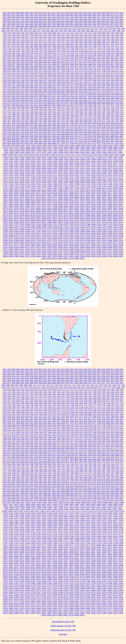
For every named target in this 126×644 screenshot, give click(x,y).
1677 (9, 47)
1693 (72, 47)
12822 (110, 179)
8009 (95, 123)
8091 (59, 125)
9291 (18, 141)
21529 (82, 227)
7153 (9, 110)
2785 (27, 58)
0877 (9, 26)
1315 (18, 35)
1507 (5, 40)
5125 (49, 71)
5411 (59, 87)
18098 (60, 191)
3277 (81, 60)
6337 (85, 96)
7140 (103, 107)
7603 (41, 119)
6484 (104, 98)
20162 (55, 213)
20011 (16, 211)
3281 (99, 60)
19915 (82, 209)
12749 (38, 177)
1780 (108, 49)
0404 (9, 17)
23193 (60, 249)
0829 (14, 24)
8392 (32, 134)
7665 (45, 121)
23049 (82, 247)
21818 (99, 229)
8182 (108, 128)
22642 (115, 240)
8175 (86, 128)
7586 (108, 116)
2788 (41, 58)
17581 (110, 186)
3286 (121, 60)
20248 (115, 213)
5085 (9, 69)
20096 (88, 211)
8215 (108, 130)
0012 (49, 13)
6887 (99, 103)
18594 (60, 195)
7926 (54, 123)
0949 (59, 26)
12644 (16, 173)
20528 (16, 218)
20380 (88, 216)
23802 (5, 256)
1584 (95, 42)
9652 (23, 143)
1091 (17, 28)
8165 (54, 128)
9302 (45, 141)
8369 (95, 132)
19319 (44, 204)
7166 (59, 110)
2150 (90, 51)
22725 (60, 243)
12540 (77, 166)
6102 (81, 92)
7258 (77, 112)
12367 (44, 157)
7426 (77, 114)
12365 (33, 157)
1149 (3, 31)
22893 (93, 245)
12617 (110, 168)
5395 (9, 87)
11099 (4, 155)
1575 (54, 42)
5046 (90, 65)
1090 (12, 28)
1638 (81, 44)
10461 (111, 146)
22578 (82, 240)
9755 (94, 143)
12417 (16, 161)
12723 (66, 175)
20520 (121, 216)
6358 (14, 98)
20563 (55, 218)
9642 (5, 143)
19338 (55, 204)
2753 (122, 56)
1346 (5, 37)
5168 (86, 74)
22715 (38, 243)
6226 (41, 94)
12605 (44, 168)
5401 (36, 87)
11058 (6, 152)
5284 (113, 80)
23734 (93, 254)
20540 (33, 218)
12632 (71, 170)
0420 (41, 17)
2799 (86, 58)
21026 (66, 222)
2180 (95, 53)
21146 (109, 222)
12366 (38, 157)
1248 (49, 33)
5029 (23, 65)
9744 (72, 143)
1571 (36, 42)
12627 (44, 170)
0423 (54, 17)
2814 (104, 58)
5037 (59, 65)
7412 (59, 114)
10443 (72, 146)
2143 (59, 51)
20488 (104, 216)
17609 (121, 186)
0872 (108, 24)
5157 (36, 74)
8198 (36, 130)
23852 (33, 256)
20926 (17, 222)
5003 (32, 62)
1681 (23, 47)
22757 (115, 243)
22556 (71, 240)
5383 (90, 85)
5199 (99, 76)
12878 (33, 182)
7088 (36, 107)
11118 (84, 155)
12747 (27, 177)
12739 (121, 175)
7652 (23, 121)
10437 (56, 146)
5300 (23, 83)
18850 (115, 197)
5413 (67, 87)
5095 (54, 69)
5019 (103, 62)
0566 (40, 19)
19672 (104, 207)
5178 (9, 76)
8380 (117, 132)
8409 (68, 134)
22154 (33, 236)
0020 (81, 13)
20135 (16, 213)
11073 (33, 152)
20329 (38, 216)
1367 (54, 37)
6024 (14, 92)
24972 (82, 258)
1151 (12, 31)
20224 (93, 213)
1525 (81, 40)
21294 (38, 225)
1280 (103, 33)
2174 (72, 53)
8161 (36, 128)
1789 (27, 51)
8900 (14, 139)
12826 (11, 182)
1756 (18, 49)
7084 (23, 107)
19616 (82, 207)
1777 (95, 49)
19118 (55, 202)
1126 (92, 28)
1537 (108, 40)
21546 (93, 227)
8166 (59, 128)
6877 (68, 103)
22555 (66, 240)
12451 (11, 164)
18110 (71, 191)
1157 (39, 31)
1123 (78, 28)
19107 (44, 202)
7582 (99, 116)
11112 (68, 155)
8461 (108, 134)
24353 (44, 258)
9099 (72, 139)
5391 (122, 85)
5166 (77, 74)
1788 (23, 51)
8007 (90, 123)
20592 (88, 218)
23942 (82, 256)
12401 (66, 159)
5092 (41, 69)
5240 (14, 80)
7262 (90, 112)
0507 (122, 17)
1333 (72, 35)
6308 (41, 96)
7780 (108, 121)
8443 (81, 134)
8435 (77, 134)
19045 (93, 200)
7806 (122, 121)
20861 (110, 220)
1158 (43, 31)
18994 (60, 200)
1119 (61, 28)
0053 (36, 15)
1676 (5, 47)
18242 (115, 191)
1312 (5, 35)
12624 (27, 170)
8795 (94, 137)
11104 (31, 155)
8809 (99, 137)
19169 (88, 202)
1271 (63, 33)
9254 (90, 139)
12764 (82, 177)
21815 (93, 229)
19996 (121, 209)
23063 (104, 247)
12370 (60, 157)
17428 (27, 186)
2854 (23, 60)
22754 (104, 243)
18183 (99, 191)
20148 (44, 213)
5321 (108, 83)
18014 (110, 188)
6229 (54, 94)
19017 (77, 200)
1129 (105, 28)
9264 (108, 139)
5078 (99, 67)
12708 (22, 175)
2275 (50, 56)
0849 (68, 24)
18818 (82, 197)
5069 (63, 67)
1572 (41, 42)
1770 (81, 49)
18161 (88, 191)
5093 (45, 69)
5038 (63, 65)
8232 (14, 132)
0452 (63, 17)
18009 (99, 188)
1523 (72, 40)
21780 (60, 229)
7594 (5, 119)
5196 (86, 76)
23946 (93, 256)
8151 (27, 128)
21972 (38, 234)
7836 (14, 123)
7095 (54, 107)
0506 (117, 17)
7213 (9, 112)
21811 (88, 229)
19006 (66, 200)
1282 (112, 33)
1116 (48, 28)
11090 (82, 152)
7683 (77, 121)
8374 (104, 132)
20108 (99, 211)
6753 (9, 103)
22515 (33, 240)
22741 (82, 243)
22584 (88, 240)
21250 (5, 225)
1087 (122, 26)
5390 (117, 85)
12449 (121, 161)
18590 (55, 195)
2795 (68, 58)
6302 (14, 96)
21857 (33, 231)
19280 (16, 204)
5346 (63, 85)
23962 (104, 256)
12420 (33, 161)
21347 (66, 225)
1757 (23, 49)
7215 (18, 112)
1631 (54, 44)
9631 (108, 141)
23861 (44, 256)
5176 (122, 74)
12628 (49, 170)
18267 (121, 191)
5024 (121, 62)
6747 (103, 101)
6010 (95, 89)
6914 (117, 103)
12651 (55, 173)
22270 (22, 238)
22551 (55, 240)
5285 (117, 80)
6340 (99, 96)
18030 (121, 188)
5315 (81, 83)
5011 (67, 62)
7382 (18, 114)
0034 (5, 15)
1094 (30, 28)
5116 (14, 71)
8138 (112, 125)
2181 (99, 53)
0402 (5, 17)
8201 (50, 130)
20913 (6, 222)
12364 (27, 157)
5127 (58, 71)
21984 (55, 234)
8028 (113, 123)
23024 (60, 247)
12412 (115, 159)
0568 (49, 19)
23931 (71, 256)
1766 (63, 49)
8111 (67, 125)
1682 (27, 47)
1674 (122, 44)
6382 (45, 98)
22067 (104, 234)
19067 (5, 202)
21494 (49, 227)
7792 (117, 121)
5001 (23, 62)
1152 (17, 31)
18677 (110, 195)
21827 (110, 229)
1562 (117, 40)
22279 (38, 238)
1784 (5, 51)
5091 (36, 69)
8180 (104, 128)
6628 (18, 101)
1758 (27, 49)
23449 (38, 252)
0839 (54, 24)
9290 (14, 141)
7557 (45, 116)
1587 (108, 42)
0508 (5, 19)
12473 (99, 164)
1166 (78, 31)
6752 (5, 103)
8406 (59, 134)
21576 (104, 227)
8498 (63, 137)
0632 (112, 19)
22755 (110, 243)
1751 (117, 47)
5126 (54, 71)
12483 (27, 166)
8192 (14, 130)
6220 (18, 94)
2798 (81, 58)
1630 (50, 44)
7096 (59, 107)
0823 (117, 22)
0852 (77, 24)
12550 (110, 166)
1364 (41, 37)
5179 (14, 76)
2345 (104, 56)
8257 (50, 132)
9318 (85, 141)
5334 (45, 85)
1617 (9, 44)
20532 (22, 218)
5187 (45, 76)
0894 (54, 26)
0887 (36, 26)
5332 (36, 85)
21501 (60, 227)
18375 (82, 193)
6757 (27, 103)
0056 (50, 15)
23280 (71, 249)
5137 (99, 71)
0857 (99, 24)
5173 (108, 74)
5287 (122, 80)
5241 (18, 80)
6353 (112, 96)
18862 (11, 200)
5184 (36, 76)
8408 (63, 134)
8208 (77, 130)
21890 (88, 231)
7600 (32, 119)
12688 (104, 173)
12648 (38, 173)
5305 (45, 83)
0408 (27, 17)
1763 (50, 49)
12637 (99, 170)
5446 (36, 89)
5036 (54, 65)
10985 (93, 148)
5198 (95, 76)
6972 (68, 105)
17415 (16, 186)
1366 (50, 37)
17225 (44, 184)
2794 (63, 58)
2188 (117, 53)
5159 (45, 74)
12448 (115, 161)
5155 (27, 74)
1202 (22, 33)
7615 (90, 119)
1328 (68, 35)
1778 (99, 49)
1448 (68, 37)
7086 (32, 107)
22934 (115, 245)
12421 (38, 161)
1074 (90, 26)
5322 (112, 83)
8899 (9, 139)
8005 (86, 123)
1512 (22, 40)
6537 (5, 101)
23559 (16, 254)
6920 (23, 105)
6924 (41, 105)
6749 (112, 101)
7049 (81, 105)
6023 (9, 92)
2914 (45, 60)
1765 (59, 49)
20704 (71, 220)
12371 (66, 157)
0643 (14, 22)
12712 (38, 175)
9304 (54, 141)
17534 (88, 186)
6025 (18, 92)
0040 (18, 15)
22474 (115, 238)
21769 (55, 229)
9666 (50, 143)
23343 (99, 249)
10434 (39, 146)
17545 (93, 186)
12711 (33, 175)
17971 (88, 188)
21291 (33, 225)
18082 (44, 191)
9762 (117, 143)
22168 (44, 236)
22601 (93, 240)
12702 (11, 175)
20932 (22, 222)
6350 (103, 96)
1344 (117, 35)
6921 (27, 105)
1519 (54, 40)
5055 (5, 67)
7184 (86, 110)
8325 (81, 132)
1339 (99, 35)
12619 (121, 168)
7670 (59, 121)
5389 (113, 85)
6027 (27, 92)
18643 (88, 195)
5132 (76, 71)
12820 (99, 179)
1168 (87, 31)
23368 (115, 249)
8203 (54, 130)
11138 (105, 155)
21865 (44, 231)
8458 (104, 134)
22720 (44, 243)
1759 (32, 49)
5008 (54, 62)
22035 (77, 234)
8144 (9, 128)
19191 (104, 202)
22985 (49, 247)
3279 (90, 60)
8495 (54, 137)
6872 (54, 103)
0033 (121, 13)
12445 (99, 161)
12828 (22, 182)
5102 (77, 69)
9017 (27, 139)
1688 (54, 47)
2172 (63, 53)
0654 (54, 22)
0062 (77, 15)
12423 (44, 161)
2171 (59, 53)
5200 (104, 76)
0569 (54, 19)
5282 (104, 80)
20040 (27, 211)
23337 (93, 249)
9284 (9, 141)
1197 (123, 31)
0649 (36, 22)
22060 (93, 234)
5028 (18, 65)
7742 (104, 121)
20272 (11, 216)
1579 (72, 42)
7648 (14, 121)
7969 (72, 123)
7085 (27, 107)
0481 (113, 17)
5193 (72, 76)
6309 (45, 96)
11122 (95, 155)
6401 (86, 98)
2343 (95, 56)
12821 (104, 179)
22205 (71, 236)
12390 (33, 159)
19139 (71, 202)
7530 (122, 114)
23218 (66, 249)
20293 (27, 216)
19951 (88, 209)
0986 (81, 26)
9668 (54, 143)
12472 (93, 164)
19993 (115, 209)
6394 (68, 98)
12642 (5, 173)
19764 (33, 209)
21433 (110, 225)
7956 (63, 123)
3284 (112, 60)
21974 (44, 234)
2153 (104, 51)
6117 (99, 92)
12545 (99, 166)
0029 (103, 13)
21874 (55, 231)
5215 (27, 78)
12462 (71, 164)
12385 (16, 159)
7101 (63, 107)
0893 (50, 26)
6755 (18, 103)
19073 (16, 202)
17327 (88, 184)
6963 (50, 105)
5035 (50, 65)
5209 (122, 76)
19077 (22, 202)
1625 (41, 44)
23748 (99, 254)
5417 (85, 87)
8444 (86, 134)
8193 (18, 130)
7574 (86, 116)
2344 (99, 56)
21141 (99, 222)
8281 (63, 132)
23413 (16, 252)
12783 (38, 179)
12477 (115, 164)
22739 (77, 243)
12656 (82, 173)
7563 (59, 116)
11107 (47, 155)
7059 (90, 105)
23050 (88, 247)
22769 (5, 245)
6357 (9, 98)
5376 (68, 85)
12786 (55, 179)
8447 (90, 134)
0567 (45, 19)
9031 (41, 139)
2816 (113, 58)
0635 (117, 19)
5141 (117, 71)
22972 (33, 247)
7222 (41, 112)
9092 (54, 139)
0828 (9, 24)
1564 (5, 42)
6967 (54, 105)
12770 (104, 177)
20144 (38, 213)
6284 (108, 94)
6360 (23, 98)
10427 (23, 146)
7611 (72, 119)
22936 (121, 245)
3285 (117, 60)
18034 (5, 191)
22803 (33, 245)
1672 (113, 44)
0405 (14, 17)
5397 (18, 87)
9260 (104, 139)
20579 (71, 218)
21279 (16, 225)
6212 (5, 94)
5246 (41, 80)
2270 (27, 56)
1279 (99, 33)
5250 (59, 80)
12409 (99, 159)
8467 (117, 134)
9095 (63, 139)
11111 (63, 155)
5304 (41, 83)
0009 (36, 13)
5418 (90, 87)
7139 (99, 107)
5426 (5, 89)
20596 (93, 218)
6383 (50, 98)
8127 (94, 125)
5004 (36, 62)
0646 (27, 22)
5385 (99, 85)
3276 (76, 60)
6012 (103, 89)
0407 (23, 17)
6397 (77, 98)
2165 (32, 53)
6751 (121, 101)
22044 (82, 234)
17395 (11, 186)
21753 (49, 229)
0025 (90, 13)
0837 (50, 24)
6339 (94, 96)
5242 (23, 80)
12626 (38, 170)
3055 (72, 60)
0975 (72, 26)
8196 (27, 130)
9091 (50, 139)
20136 (22, 213)
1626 (45, 44)
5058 (18, 67)
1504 (122, 37)
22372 (66, 238)
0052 (32, 15)
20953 (28, 222)
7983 (77, 123)
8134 (108, 125)
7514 (113, 114)
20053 (44, 211)
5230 (90, 78)
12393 (38, 159)
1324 (54, 35)
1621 (23, 44)
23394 (5, 252)
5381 (86, 85)
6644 (86, 101)
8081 (36, 125)
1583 (90, 42)
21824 (104, 229)
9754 (90, 143)
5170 (95, 74)
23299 (77, 249)
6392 (59, 98)
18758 (38, 197)
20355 (66, 216)
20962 (33, 222)
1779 (104, 49)
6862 (50, 103)
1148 (123, 28)
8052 (9, 125)
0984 (77, 26)
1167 (83, 31)
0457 (86, 17)
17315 (82, 184)
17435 (38, 186)
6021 (121, 89)
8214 (103, 130)
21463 (11, 227)
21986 (60, 234)
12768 (93, 177)
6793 (36, 103)
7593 (122, 116)
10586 (66, 148)
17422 (22, 186)
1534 (94, 40)
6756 (23, 103)
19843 (49, 209)
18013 (104, 188)
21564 (99, 227)
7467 (99, 114)
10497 (49, 148)
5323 (117, 83)
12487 (44, 166)
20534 (27, 218)
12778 (11, 179)
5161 (54, 74)
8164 (50, 128)
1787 (18, 51)
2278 (63, 56)
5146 (18, 74)
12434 (88, 161)
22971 (27, 247)
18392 (99, 193)
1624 (36, 44)
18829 (110, 197)
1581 (81, 42)
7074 (108, 105)
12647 (33, 173)
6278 (81, 94)
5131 (72, 71)
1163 (65, 31)
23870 (55, 256)
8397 (50, 134)
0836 (45, 24)
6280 (90, 94)
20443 (93, 216)
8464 (113, 134)
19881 (77, 209)
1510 (14, 40)
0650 (41, 22)
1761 (41, 49)
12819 (93, 179)
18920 (38, 200)
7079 (122, 105)
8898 (5, 139)
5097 (59, 69)
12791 (77, 179)
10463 (116, 146)
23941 (77, 256)
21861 (38, 231)
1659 (86, 44)
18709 (5, 197)
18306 (22, 193)
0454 (72, 17)
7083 (18, 107)
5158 (41, 74)
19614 (77, 207)
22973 (38, 247)
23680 (71, 254)
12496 (60, 166)
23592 (27, 254)
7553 (36, 116)
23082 (11, 249)
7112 (81, 107)
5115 (9, 71)
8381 (122, 132)
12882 (55, 182)
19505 (27, 207)
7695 (81, 121)
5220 (45, 78)
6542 (9, 101)
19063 (110, 200)
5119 (22, 71)
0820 (104, 22)
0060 (68, 15)
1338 (95, 35)
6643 (81, 101)
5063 (36, 67)
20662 (49, 220)
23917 (66, 256)
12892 (93, 182)
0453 (68, 17)
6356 (5, 98)
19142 (77, 202)
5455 (72, 89)
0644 (18, 22)
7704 (99, 121)
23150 (44, 249)
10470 (5, 148)
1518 (49, 40)
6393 (63, 98)
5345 (59, 85)
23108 (27, 249)
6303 (18, 96)
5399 (27, 87)
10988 (110, 148)
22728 (66, 243)
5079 (104, 67)
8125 (85, 125)
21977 (49, 234)
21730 (38, 229)
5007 (50, 62)
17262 (49, 184)
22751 (99, 243)
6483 (99, 98)
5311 (72, 83)
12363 (22, 157)
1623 (32, 44)
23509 (99, 252)
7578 (95, 116)
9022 (36, 139)
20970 (39, 222)
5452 (63, 89)
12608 (60, 168)
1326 (59, 35)
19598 (60, 207)
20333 (44, 216)
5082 (117, 67)
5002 (27, 62)
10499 (55, 148)
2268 (18, 56)
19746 (22, 209)
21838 (5, 231)
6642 (77, 101)
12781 (27, 179)
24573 (55, 258)
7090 (45, 107)
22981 (44, 247)
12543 (93, 166)
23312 (82, 249)
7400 (41, 114)
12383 (5, 159)
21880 (71, 231)
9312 (72, 141)
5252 (68, 80)
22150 (27, 236)
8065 (18, 125)
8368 (90, 132)
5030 (27, 65)
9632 (112, 141)
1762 (45, 49)
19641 (93, 207)
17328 (93, 184)
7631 (112, 119)
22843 (66, 245)
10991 (6, 150)
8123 (81, 125)
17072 (110, 182)
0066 (95, 15)
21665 (121, 227)
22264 (16, 238)
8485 (41, 137)
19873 (60, 209)
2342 (90, 56)
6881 (77, 103)
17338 (99, 184)
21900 (99, 231)
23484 (77, 252)
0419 (36, 17)
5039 (68, 65)
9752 (85, 143)
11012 (66, 150)
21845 (22, 231)
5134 (85, 71)
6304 (23, 96)
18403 (104, 193)
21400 (93, 225)
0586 (81, 19)
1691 (63, 47)
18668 (104, 195)
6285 (113, 94)
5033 (41, 65)
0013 (54, 13)
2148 (81, 51)
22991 (55, 247)
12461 (66, 164)
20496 (115, 216)
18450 (121, 193)
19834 (44, 209)
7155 (18, 110)
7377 (5, 114)
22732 (71, 243)
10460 (105, 146)
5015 (85, 62)
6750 (117, 101)
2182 (104, 53)
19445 (16, 207)
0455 (77, 17)
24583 (60, 258)
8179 (99, 128)
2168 (45, 53)
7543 (9, 116)
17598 (115, 186)
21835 (121, 229)
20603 (104, 218)
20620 (5, 220)
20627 (16, 220)
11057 (120, 150)
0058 (59, 15)
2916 (54, 60)
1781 (113, 49)
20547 (38, 218)
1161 (56, 31)
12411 (110, 159)
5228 (81, 78)
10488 (27, 148)
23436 (33, 252)
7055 (86, 105)
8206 (68, 130)
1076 (99, 26)
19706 (115, 207)
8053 (14, 125)
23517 (110, 252)
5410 (54, 87)
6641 (72, 101)
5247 (45, 80)
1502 (113, 37)
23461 (55, 252)
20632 (27, 220)
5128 (63, 71)
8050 (5, 125)
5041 (77, 65)
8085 (45, 125)
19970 (99, 209)
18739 (27, 197)
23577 (22, 254)
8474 (9, 137)
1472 (99, 37)
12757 (71, 177)
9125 (81, 139)
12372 (71, 157)
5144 (9, 74)
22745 (93, 243)
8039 (117, 123)
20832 (93, 220)
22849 (71, 245)
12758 (77, 177)
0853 (81, 24)
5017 (94, 62)
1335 (81, 35)
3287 (5, 62)
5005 (41, 62)
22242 (110, 236)
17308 (77, 184)
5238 (5, 80)
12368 (49, 157)
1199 (9, 33)
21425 (104, 225)
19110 (49, 202)
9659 (36, 143)
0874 (117, 24)
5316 (85, 83)
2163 (23, 53)
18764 (49, 197)
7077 (113, 105)
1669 (99, 44)
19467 (22, 207)
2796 (72, 58)
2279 (68, 56)
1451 (81, 37)
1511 (18, 40)
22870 (82, 245)
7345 (108, 112)
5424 (117, 87)
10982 (77, 148)
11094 (104, 152)
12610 (71, 168)
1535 (99, 40)
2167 (41, 53)
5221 (49, 78)
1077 (104, 26)
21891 (93, 231)
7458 (95, 114)
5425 (121, 87)
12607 (55, 168)
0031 (112, 13)
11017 (77, 150)
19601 (66, 207)
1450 (77, 37)
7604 (45, 119)
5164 (68, 74)
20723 (77, 220)
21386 (88, 225)
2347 (113, 56)
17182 (33, 184)
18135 (82, 191)
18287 (5, 193)
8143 (5, 128)
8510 (77, 137)
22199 (66, 236)
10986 (99, 148)
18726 (16, 197)
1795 (45, 51)
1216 (45, 33)
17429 (33, 186)
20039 (22, 211)
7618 (94, 119)
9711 (59, 143)
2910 (27, 60)
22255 (5, 238)
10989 (115, 148)
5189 (54, 76)
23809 (16, 256)
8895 (117, 137)
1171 (101, 31)
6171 (112, 92)
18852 (121, 197)
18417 (110, 193)
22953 (5, 247)
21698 (27, 229)
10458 (100, 146)
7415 (63, 114)
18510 (27, 195)
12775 (121, 177)
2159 (9, 53)
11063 (17, 152)
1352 (32, 37)
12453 (22, 164)
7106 (72, 107)
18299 (16, 193)
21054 (72, 222)
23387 (121, 249)
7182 (77, 110)
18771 (55, 197)
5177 (5, 76)
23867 (49, 256)
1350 (23, 37)
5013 (76, 62)
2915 (49, 60)
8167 (63, 128)
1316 (23, 35)
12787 (60, 179)
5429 (9, 89)
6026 (23, 92)
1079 (113, 26)
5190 (59, 76)
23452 (44, 252)
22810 (44, 245)
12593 (33, 168)
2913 (40, 60)
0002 (9, 13)
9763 (121, 143)
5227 (76, 78)
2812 (95, 58)
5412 (63, 87)
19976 (104, 209)
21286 (27, 225)
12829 (27, 182)
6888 (104, 103)
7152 (5, 110)
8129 (99, 125)
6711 (90, 101)
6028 (32, 92)
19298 (27, 204)
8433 (72, 134)
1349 (18, 37)
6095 (54, 92)
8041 (122, 123)
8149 (23, 128)
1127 (96, 28)
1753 (5, 49)
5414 (72, 87)
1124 (83, 28)
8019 (104, 123)
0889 (45, 26)
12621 (11, 170)
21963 (33, 234)
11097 (114, 152)
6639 (63, 101)
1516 (40, 40)
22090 (121, 234)
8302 (77, 132)
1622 (27, 44)
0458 (90, 17)
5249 (54, 80)
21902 (104, 231)
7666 (50, 121)
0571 (63, 19)
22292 (49, 238)
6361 (27, 98)
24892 (77, 258)
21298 (44, 225)
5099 (63, 69)
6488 (117, 98)
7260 (81, 112)
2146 (72, 51)
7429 (81, 114)
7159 (36, 110)
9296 (32, 141)
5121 (31, 71)
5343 (54, 85)
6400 (81, 98)
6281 (95, 94)
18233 (110, 191)
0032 (117, 13)
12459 (55, 164)
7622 (108, 119)
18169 (93, 191)
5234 (108, 78)
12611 (77, 168)
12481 (16, 166)
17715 (27, 188)
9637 (121, 141)
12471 (88, 164)
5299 (18, 83)
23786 (121, 254)
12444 (93, 161)
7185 (90, 110)
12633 (77, 170)
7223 (45, 112)
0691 (72, 22)
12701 (5, 175)
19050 (99, 200)
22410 (82, 238)
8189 (9, 130)
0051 (27, 15)
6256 (63, 94)
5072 (72, 67)
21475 (22, 227)
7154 (14, 110)
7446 (90, 114)
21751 (44, 229)
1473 (104, 37)
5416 (81, 87)
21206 (115, 222)
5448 (45, 89)
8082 (41, 125)
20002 (11, 211)
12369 (55, 157)
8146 (18, 128)
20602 (99, 218)
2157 (122, 51)
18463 (11, 195)
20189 (77, 213)
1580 (77, 42)
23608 (49, 254)
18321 (38, 193)
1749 (108, 47)
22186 (60, 236)
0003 (14, 13)
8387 (18, 134)
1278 (94, 33)
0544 (22, 19)
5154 (23, 74)
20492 (110, 216)
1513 (27, 40)
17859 (49, 188)
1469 (95, 37)
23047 (77, 247)
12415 (5, 161)
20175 (66, 213)
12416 (11, 161)
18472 (16, 195)
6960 (45, 105)
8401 (54, 134)
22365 (60, 238)
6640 (68, 101)
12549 (104, 166)
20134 (11, 213)
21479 (27, 227)
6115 (94, 92)
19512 (33, 207)
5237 (121, 78)
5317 (90, 83)
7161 (45, 110)
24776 (71, 258)
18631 (82, 195)
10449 (83, 146)
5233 (103, 78)
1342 (113, 35)
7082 (14, 107)
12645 (22, 173)
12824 (121, 179)
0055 (45, 15)
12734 (110, 175)
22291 (44, 238)
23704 (77, 254)
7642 (5, 121)
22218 (88, 236)
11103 (26, 155)
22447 (104, 238)
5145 (14, 74)
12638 (104, 170)
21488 (38, 227)
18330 (49, 193)
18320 (33, 193)
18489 (22, 195)
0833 (32, 24)
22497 (22, 240)
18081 (38, 191)
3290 (18, 62)
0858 (104, 24)
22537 (49, 240)
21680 (22, 229)
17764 (38, 188)
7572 (81, 116)
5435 (23, 89)
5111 (113, 69)
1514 (31, 40)
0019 (76, 13)
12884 (66, 182)
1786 (14, 51)
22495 (11, 240)
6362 (32, 98)
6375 (36, 98)
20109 (104, 211)
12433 (82, 161)
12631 (66, 170)
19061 (104, 200)
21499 (55, 227)
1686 (45, 47)
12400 (60, 159)
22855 (77, 245)
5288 (5, 83)
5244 (32, 80)
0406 (18, 17)
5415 (76, 87)
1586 (104, 42)
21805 (77, 229)
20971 (44, 222)
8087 (50, 125)
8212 (94, 130)
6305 (27, 96)
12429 (66, 161)
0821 (108, 22)
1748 (104, 47)
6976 (77, 105)
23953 (99, 256)
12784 (44, 179)
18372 (77, 193)
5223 (58, 78)
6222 (23, 94)
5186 (41, 76)
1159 (48, 31)
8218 (121, 130)
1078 (108, 26)
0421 (45, 17)
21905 (110, 231)
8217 (117, 130)
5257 (81, 80)
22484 (5, 240)
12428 (60, 161)
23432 (27, 252)
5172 (104, 74)
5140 (112, 71)
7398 (36, 114)
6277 (77, 94)
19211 (115, 202)
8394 (41, 134)
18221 (104, 191)
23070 (115, 247)
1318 (32, 35)
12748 (33, 177)
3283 (108, 60)
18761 (44, 197)
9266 (117, 139)
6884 (90, 103)
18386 (88, 193)
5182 (27, 76)
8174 (81, 128)
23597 (38, 254)
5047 (95, 65)
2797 (77, 58)
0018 (72, 13)
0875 (122, 24)
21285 (22, 225)
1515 (36, 40)
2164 (27, 53)
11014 (71, 150)
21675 (16, 229)
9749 (76, 143)
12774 (115, 177)
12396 (49, 159)
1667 (90, 44)
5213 (18, 78)
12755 (66, 177)
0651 (45, 22)
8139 (117, 125)
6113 (90, 92)
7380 (14, 114)
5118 (18, 71)
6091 (36, 92)
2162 (18, 53)
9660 (41, 143)
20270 (5, 216)
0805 (90, 22)
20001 (5, 211)
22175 (49, 236)
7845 (23, 123)
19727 (11, 209)
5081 (113, 67)
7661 (36, 121)
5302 (32, 83)
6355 (121, 96)
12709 (27, 175)
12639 (110, 170)
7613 (81, 119)
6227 (45, 94)
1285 (117, 33)
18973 (55, 200)
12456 (38, 164)
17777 (44, 188)
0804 (86, 22)
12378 (99, 157)
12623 (22, 170)
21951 (22, 234)
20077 (71, 211)
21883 (77, 231)
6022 (5, 92)
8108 (63, 125)
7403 (45, 114)
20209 (82, 213)
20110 (110, 211)
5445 (32, 89)
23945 (88, 256)
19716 (121, 207)
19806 (38, 209)
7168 (68, 110)
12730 (99, 175)
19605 (71, 207)
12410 (104, 159)
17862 (55, 188)
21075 (77, 222)
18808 (77, 197)
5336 (50, 85)
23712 (82, 254)
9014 (23, 139)
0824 (122, 22)
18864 (16, 200)
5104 (86, 69)
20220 (88, 213)
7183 (81, 110)
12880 (44, 182)
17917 (71, 188)
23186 (55, 249)
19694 (110, 207)
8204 (59, 130)
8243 (23, 132)
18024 (115, 188)
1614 (117, 42)
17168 (22, 184)
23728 (88, 254)
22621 (104, 240)
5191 (63, 76)
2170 (54, 53)
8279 (59, 132)
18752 (33, 197)
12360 (5, 157)
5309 (63, 83)
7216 (23, 112)
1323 (50, 35)
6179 (121, 92)
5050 (108, 65)
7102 (68, 107)
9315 (81, 141)
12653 (66, 173)
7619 (99, 119)
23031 (66, 247)
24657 (66, 258)
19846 (55, 209)
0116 (112, 15)
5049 (104, 65)
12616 (104, 168)
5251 (63, 80)
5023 (117, 62)
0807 (95, 22)
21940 (16, 234)
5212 (13, 78)
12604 (38, 168)
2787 (36, 58)
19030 (88, 200)
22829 (55, 245)
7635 (117, 119)
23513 (104, 252)
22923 (110, 245)
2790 (50, 58)
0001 (5, 13)
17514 (77, 186)
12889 (88, 182)
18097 (55, 191)
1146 (114, 28)
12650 (49, 173)
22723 (49, 243)
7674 (68, 121)
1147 (118, 28)
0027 (94, 13)
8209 (81, 130)
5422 (108, 87)
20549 (44, 218)
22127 (22, 236)
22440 (93, 238)
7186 (95, 110)
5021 (112, 62)
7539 (5, 116)
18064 (22, 191)
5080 (108, 67)
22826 (49, 245)
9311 (67, 141)
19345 (60, 204)
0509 (9, 19)
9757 (99, 143)
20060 (60, 211)
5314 (76, 83)
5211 (9, 78)
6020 (117, 89)
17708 (22, 188)
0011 (45, 13)
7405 (50, 114)
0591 (90, 19)
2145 (68, 51)
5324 (121, 83)
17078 (115, 182)
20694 (60, 220)
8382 (5, 134)
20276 (16, 216)
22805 (38, 245)
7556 (41, 116)
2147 (77, 51)
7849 (27, 123)
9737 (67, 143)
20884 (115, 220)
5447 (41, 89)
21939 (11, 234)
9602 (99, 141)
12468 (82, 164)
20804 (88, 220)
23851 (27, 256)
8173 (77, 128)
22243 (115, 236)
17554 (104, 186)
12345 (111, 155)
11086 (71, 152)
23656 (66, 254)
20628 (22, 220)
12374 (82, 157)
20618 (115, 218)
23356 (104, 249)
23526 (115, 252)
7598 (23, 119)
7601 (36, 119)
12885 (71, 182)
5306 (50, 83)
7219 (27, 112)
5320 (103, 83)
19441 (5, 207)
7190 (113, 110)
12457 (44, 164)
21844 (16, 231)
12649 (44, 173)
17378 (115, 184)
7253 (63, 112)
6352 (108, 96)
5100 (68, 69)
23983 (115, 256)
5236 (117, 78)
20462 (99, 216)
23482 (71, 252)
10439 (61, 146)
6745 (94, 101)
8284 (68, 132)
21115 (88, 222)
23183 (49, 249)
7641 (121, 119)
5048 (99, 65)
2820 (9, 60)
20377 (82, 216)
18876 (22, 200)
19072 (11, 202)
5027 (14, 65)
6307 (36, 96)
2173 (68, 53)
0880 (18, 26)
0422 (50, 17)
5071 (68, 67)
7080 (5, 107)
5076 (90, 67)
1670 (104, 44)
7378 (9, 114)
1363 (36, 37)
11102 (20, 155)
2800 (90, 58)
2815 (108, 58)
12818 (88, 179)
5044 (81, 65)
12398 (55, 159)
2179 (90, 53)
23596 (33, 254)
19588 (55, 207)
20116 (115, 211)
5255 (77, 80)
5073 (77, 67)
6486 (113, 98)
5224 (63, 78)
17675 (16, 188)
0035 (9, 15)
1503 (117, 37)
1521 (63, 40)
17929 (77, 188)
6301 (9, 96)
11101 (15, 155)
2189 (122, 53)
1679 (18, 47)
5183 (32, 76)
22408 (77, 238)
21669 (5, 229)
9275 (5, 141)
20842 (104, 220)
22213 (82, 236)
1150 (8, 31)
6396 (72, 98)
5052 (117, 65)
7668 (54, 121)
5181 (23, 76)
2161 (14, 53)
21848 (27, 231)
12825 (5, 182)
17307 (71, 184)
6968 (59, 105)
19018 (82, 200)
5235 (112, 78)
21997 (71, 234)
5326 (9, 85)
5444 (27, 89)
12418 (22, 161)
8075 (32, 125)
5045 (86, 65)
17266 (55, 184)
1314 (14, 35)
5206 (108, 76)
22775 (16, 245)
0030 (108, 13)
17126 (121, 182)
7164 (50, 110)
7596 (14, 119)
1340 (104, 35)
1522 (67, 40)
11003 (50, 150)
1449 (72, 37)
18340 (55, 193)
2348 (117, 56)
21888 (82, 231)
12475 (104, 164)
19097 (38, 202)
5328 (18, 85)
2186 (108, 53)
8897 (121, 137)
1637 (77, 44)
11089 (76, 152)
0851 (72, 24)
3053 (63, 60)
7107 (77, 107)
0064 (86, 15)
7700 (95, 121)
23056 (99, 247)
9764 (4, 146)
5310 (68, 83)
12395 (44, 159)
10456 (94, 146)
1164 (70, 31)
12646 (27, 173)
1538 (112, 40)
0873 (113, 24)
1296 (121, 33)
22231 (99, 236)
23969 (110, 256)
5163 (63, 74)
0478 (104, 17)
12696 (115, 173)
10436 (50, 146)
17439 (44, 186)
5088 (23, 69)
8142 (121, 125)
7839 (18, 123)
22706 (33, 243)
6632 (36, 101)
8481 (27, 137)
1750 (113, 47)
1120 (65, 28)
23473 (60, 252)
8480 (23, 137)
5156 (32, 74)
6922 (32, 105)
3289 (14, 62)
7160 (41, 110)
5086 (14, 69)
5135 (90, 71)
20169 (60, 213)
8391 (27, 134)
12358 (122, 155)
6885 (95, 103)
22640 (110, 240)
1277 (90, 33)
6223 (27, 94)
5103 (81, 69)
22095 (5, 236)
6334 (72, 96)
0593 (99, 19)
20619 (121, 218)
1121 (70, 28)
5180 (18, 76)
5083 (122, 67)
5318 (94, 83)
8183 (113, 128)
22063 (99, 234)
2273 (41, 56)
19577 (49, 207)
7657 (27, 121)
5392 (5, 87)
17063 (104, 182)
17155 (16, 184)
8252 (36, 132)
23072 (121, 247)
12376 (88, 157)
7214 (14, 112)
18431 (115, 193)
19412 (115, 204)
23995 (121, 256)
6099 (72, 92)
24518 (49, 258)
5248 (50, 80)
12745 (22, 177)
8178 (95, 128)
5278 (86, 80)
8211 (90, 130)
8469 (122, 134)
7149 (112, 107)
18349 (60, 193)
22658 (5, 243)
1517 (45, 40)
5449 (50, 89)
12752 (55, 177)
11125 (100, 155)
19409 (110, 204)
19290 (22, 204)
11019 (88, 150)
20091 (82, 211)
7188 (104, 110)
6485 (108, 98)
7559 (54, 116)
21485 (33, 227)
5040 (72, 65)
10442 (67, 146)
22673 (11, 243)
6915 (122, 103)
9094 (59, 139)
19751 (27, 209)
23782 (115, 254)
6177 (117, 92)
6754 (14, 103)
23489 (82, 252)
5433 (14, 89)
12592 (27, 168)
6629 (23, 101)
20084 (77, 211)
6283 (104, 94)
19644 (99, 207)
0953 (63, 26)
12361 (11, 157)
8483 (36, 137)
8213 (99, 130)
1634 (68, 44)
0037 (14, 15)
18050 (11, 191)
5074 (81, 67)
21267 (11, 225)
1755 (14, 49)
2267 (14, 56)
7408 (54, 114)
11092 (93, 152)
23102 (22, 249)
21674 (11, 229)
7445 (86, 114)
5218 (40, 78)
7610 (68, 119)
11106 (42, 155)
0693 (81, 22)
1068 (86, 26)
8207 (72, 130)
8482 (32, 137)
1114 (39, 28)
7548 (23, 116)
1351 (27, 37)
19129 (66, 202)
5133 (81, 71)
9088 (45, 139)
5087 (18, 69)
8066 (23, 125)
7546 (14, 116)
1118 (57, 28)
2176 (81, 53)
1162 (61, 31)
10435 (45, 146)
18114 (77, 191)
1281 (108, 33)
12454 (27, 164)
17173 (27, 184)
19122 (60, 202)
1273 (72, 33)
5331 (32, 85)
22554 (60, 240)
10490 (33, 148)
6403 (90, 98)
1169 (92, 31)
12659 (99, 173)
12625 (33, 170)
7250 (50, 112)
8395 (45, 134)
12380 (110, 157)
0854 (86, 24)
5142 (121, 71)
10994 (17, 150)
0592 (94, 19)
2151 (95, 51)
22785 (22, 245)
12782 (33, 179)
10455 (89, 146)
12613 (88, 168)
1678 (14, 47)
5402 (41, 87)
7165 (54, 110)
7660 (32, 121)
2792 (59, 58)
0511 (18, 19)
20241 (104, 213)
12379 (104, 157)
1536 (103, 40)
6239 (59, 94)
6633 (41, 101)
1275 (81, 33)
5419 (94, 87)
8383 (9, 134)
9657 (32, 143)
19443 (11, 207)
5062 (32, 67)
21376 (77, 225)
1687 (50, 47)
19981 (110, 209)
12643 (11, 173)
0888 (41, 26)
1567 (18, 42)
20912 (121, 220)
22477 (121, 238)
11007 (55, 150)
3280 (94, 60)
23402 (11, 252)
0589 (85, 19)
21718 (33, 229)
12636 (93, 170)
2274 (45, 56)
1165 (74, 31)
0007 (32, 13)
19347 (66, 204)
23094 (16, 249)
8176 (90, 128)
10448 (78, 146)
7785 (113, 121)
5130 (67, 71)
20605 (110, 218)
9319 (90, 141)
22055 (88, 234)
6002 (81, 89)
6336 (81, 96)
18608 (71, 195)
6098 (68, 92)
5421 (103, 87)
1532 (90, 40)
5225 (67, 78)
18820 (88, 197)
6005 (86, 89)
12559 (11, 168)
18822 (99, 197)
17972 (93, 188)
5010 (63, 62)
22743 (88, 243)
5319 (99, 83)
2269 (23, 56)
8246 (27, 132)
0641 (5, 22)
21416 (99, 225)
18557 (44, 195)
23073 (5, 249)
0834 (36, 24)
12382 (121, 157)
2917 (58, 60)
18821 (93, 197)
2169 (50, 53)
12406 (82, 159)
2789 (45, 58)
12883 (60, 182)
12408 (93, 159)
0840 (59, 24)
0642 (9, 22)
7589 (117, 116)
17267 (60, 184)
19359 (77, 204)
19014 (71, 200)
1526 (85, 40)
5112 (117, 69)
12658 (93, 173)
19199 (110, 202)
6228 (50, 94)
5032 (36, 65)
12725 (77, 175)
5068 (59, 67)
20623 (11, 220)
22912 (99, 245)
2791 (54, 58)
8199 (41, 130)
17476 (66, 186)
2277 (59, 56)
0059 (63, 15)
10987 (104, 148)
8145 (14, 128)
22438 (88, 238)
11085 (66, 152)
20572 (60, 218)
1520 (58, 40)
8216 (112, 130)
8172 (72, 128)
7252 (59, 112)
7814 (5, 123)
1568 (23, 42)
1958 (50, 51)
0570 (58, 19)
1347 (9, 37)
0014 (58, 13)
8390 (23, 134)
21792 (66, 229)
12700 (121, 173)
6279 (86, 94)
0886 (32, 26)
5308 (59, 83)
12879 (38, 182)
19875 (66, 209)
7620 (103, 119)
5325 (5, 85)
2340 (81, 56)
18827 (104, 197)
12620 (5, 170)
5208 (117, 76)
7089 (41, 107)
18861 (5, 200)
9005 (18, 139)
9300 (36, 141)
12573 (16, 168)
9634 (117, 141)
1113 (35, 28)
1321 (41, 35)
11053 (104, 150)
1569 (27, 42)
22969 (22, 247)
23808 (11, 256)
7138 (94, 107)
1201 (18, 33)
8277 (54, 132)
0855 (90, 24)
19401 (104, 204)
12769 (99, 177)
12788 (66, 179)
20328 (33, 216)
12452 (16, 164)
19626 (88, 207)
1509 (9, 40)
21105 (82, 222)
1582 (86, 42)
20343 (55, 216)
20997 (61, 222)
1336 (86, 35)
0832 (27, 24)
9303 (50, 141)
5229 (85, 78)
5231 (94, 78)
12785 (49, 179)
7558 (50, 116)
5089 (27, 69)
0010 (41, 13)
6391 (54, 98)
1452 (86, 37)
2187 (113, 53)
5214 (22, 78)
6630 (27, 101)
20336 (49, 216)
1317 (27, 35)
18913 (33, 200)
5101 (72, 69)
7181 (72, 110)
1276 (85, 33)
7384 (23, 114)
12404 (77, 159)
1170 (96, 31)
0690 (68, 22)
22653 (121, 240)
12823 (115, 179)
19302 (33, 204)
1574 (50, 42)
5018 (99, 62)
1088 (3, 28)
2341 (86, 56)
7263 (95, 112)
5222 (54, 78)
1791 (36, 51)
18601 (66, 195)
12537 (71, 166)
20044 (38, 211)
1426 (59, 37)
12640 (115, 170)
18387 (93, 193)
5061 (27, 67)
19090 (33, 202)
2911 (32, 60)
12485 (38, 166)
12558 (5, 168)
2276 (54, 56)
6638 (59, 101)
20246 (110, 213)
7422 (68, 114)
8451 (99, 134)
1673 (117, 44)
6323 (58, 96)
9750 (81, 143)
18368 (71, 193)
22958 (16, 247)
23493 (88, 252)
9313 (76, 141)
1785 (9, 51)
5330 (27, 85)
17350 (110, 184)
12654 (71, 173)
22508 (27, 240)
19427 (121, 204)
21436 (115, 225)
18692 (115, 195)
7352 (117, 112)
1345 (122, 35)
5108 (104, 69)
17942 (82, 188)
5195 (81, 76)
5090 (32, 69)
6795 (45, 103)
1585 (99, 42)
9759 (108, 143)
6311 (54, 96)
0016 (67, 13)
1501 (108, 37)
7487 (104, 114)
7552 (32, 116)
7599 (27, 119)
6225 (36, 94)
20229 (99, 213)
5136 (94, 71)
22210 (77, 236)
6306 (32, 96)
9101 (77, 139)
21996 (66, 234)
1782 (117, 49)
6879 (72, 103)
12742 (11, 177)
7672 (63, 121)
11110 (58, 155)
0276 (121, 15)
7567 (68, 116)
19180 (99, 202)
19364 (82, 204)
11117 (79, 155)
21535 (88, 227)
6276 (72, 94)
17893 (60, 188)
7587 (113, 116)
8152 (32, 128)
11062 (11, 152)
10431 (28, 146)
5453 (68, 89)
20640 (33, 220)
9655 (27, 143)
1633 (63, 44)
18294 (11, 193)
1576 (59, 42)
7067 (99, 105)
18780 (60, 197)
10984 (88, 148)
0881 (23, 26)
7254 (68, 112)
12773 (110, 177)
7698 (86, 121)
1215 (40, 33)
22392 (71, 238)
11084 (60, 152)
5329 (23, 85)
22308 (55, 238)
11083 (55, 152)
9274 (122, 139)
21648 (110, 227)
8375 (108, 132)
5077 (95, 67)
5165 (72, 74)
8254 (45, 132)
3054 (67, 60)
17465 (49, 186)
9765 (9, 146)
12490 (49, 166)
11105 (36, 155)
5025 (5, 65)
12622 (16, 170)
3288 (9, 62)
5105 (90, 69)
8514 (85, 137)
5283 (108, 80)
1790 (32, 51)
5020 (108, 62)
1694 (77, 47)
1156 (34, 31)
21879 (66, 231)
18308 (27, 193)
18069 (33, 191)
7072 (104, 105)
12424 (49, 161)
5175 (117, 74)
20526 (5, 218)
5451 (59, 89)
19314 (38, 204)
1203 (27, 33)
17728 (33, 188)
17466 (55, 186)
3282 (103, 60)
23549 (5, 254)
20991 (55, 222)
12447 (110, 161)
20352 (60, 216)
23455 (49, 252)
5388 (108, 85)
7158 (32, 110)
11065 (22, 152)
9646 (14, 143)
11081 (49, 152)
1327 (63, 35)
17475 (60, 186)
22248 (121, 236)
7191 (117, 110)
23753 (104, 254)
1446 (63, 37)
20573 (66, 218)
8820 (103, 137)
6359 (18, 98)
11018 (82, 150)
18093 (49, 191)
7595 (9, 119)
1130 (109, 28)
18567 (49, 195)
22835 (60, 245)
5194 (77, 76)
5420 (99, 87)
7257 (72, 112)
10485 (22, 148)
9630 (103, 141)
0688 (59, 22)
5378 (77, 85)
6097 (63, 92)
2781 (9, 58)
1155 (30, 31)
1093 (26, 28)
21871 (49, 231)
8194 (23, 130)
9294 (27, 141)
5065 (45, 67)
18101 (66, 191)
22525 (44, 240)
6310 (50, 96)
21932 (5, 234)
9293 (23, 141)
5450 (54, 89)
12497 (66, 166)
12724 (71, 175)
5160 (50, 74)
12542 (88, 166)
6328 (63, 96)
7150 (117, 107)
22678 (16, 243)
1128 (101, 28)
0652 (50, 22)
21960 (27, 234)
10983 (82, 148)
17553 (99, 186)
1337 (90, 35)
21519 (71, 227)
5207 (113, 76)
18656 (99, 195)
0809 (99, 22)
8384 (14, 134)
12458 (49, 164)
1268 (54, 33)
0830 (18, 24)
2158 (5, 53)
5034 (45, 65)
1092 (21, 28)
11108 (52, 155)
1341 (108, 35)
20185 (71, 213)
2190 (5, 56)
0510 (14, 19)
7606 (54, 119)
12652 (60, 173)
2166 (36, 53)
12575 (22, 168)
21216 (120, 222)
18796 (71, 197)
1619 (18, 44)
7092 (50, 107)
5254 (72, 80)
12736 (115, 175)
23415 (22, 252)
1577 (63, 42)
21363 (71, 225)
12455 (33, 164)
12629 (55, 170)
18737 (22, 197)
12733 (104, 175)
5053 (122, 65)
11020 (93, 150)
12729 (93, 175)
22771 (11, 245)
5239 (9, 80)
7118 (85, 107)
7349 (113, 112)
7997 (81, 123)
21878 (60, 231)
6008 (90, 89)
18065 (27, 191)
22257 (11, 238)
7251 (54, 112)
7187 (99, 110)
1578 (68, 42)
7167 (63, 110)
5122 (36, 71)
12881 (49, 182)
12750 (44, 177)
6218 (9, 94)
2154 (108, 51)
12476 (110, 164)
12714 (44, 175)
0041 (23, 15)
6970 (63, 105)
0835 (41, 24)
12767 (88, 177)
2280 (72, 56)
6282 (99, 94)
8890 (112, 137)
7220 (32, 112)
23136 (38, 249)
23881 (60, 256)
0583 (76, 19)
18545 (33, 195)
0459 (95, 17)
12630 (60, 170)
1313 (9, 35)
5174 (113, 74)
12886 (77, 182)
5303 (36, 83)
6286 (117, 94)
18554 (38, 195)
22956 (11, 247)
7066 (95, 105)
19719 (5, 209)
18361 (66, 193)
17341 (104, 184)
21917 (121, 231)
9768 (18, 146)
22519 (38, 240)
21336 (60, 225)
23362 (110, 249)
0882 (27, 26)
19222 (5, 204)
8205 (63, 130)
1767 (68, 49)
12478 (121, 164)
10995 (22, 150)
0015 (63, 13)
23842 (22, 256)
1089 (8, 28)
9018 (32, 139)
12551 (115, 166)
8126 (90, 125)
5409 (50, 87)
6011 (99, 89)
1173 (109, 31)
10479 (16, 148)
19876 (71, 209)
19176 (93, 202)
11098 (120, 152)
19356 (71, 204)
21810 (82, 229)
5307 (54, 83)
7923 (50, 123)
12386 (22, 159)
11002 (44, 150)
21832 (115, 229)
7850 (32, 123)
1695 (81, 47)
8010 (99, 123)
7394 (32, 114)
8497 (59, 137)
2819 (5, 60)
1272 (67, 33)
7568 (72, 116)
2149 (86, 51)
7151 (121, 107)
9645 (9, 143)
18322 (44, 193)
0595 (108, 19)
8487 (50, 137)
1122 (74, 28)
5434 (18, 89)
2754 (5, 58)
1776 (90, 49)
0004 (18, 13)
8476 (14, 137)
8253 (41, 132)
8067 (27, 125)
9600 (94, 141)
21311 (55, 225)
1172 (105, 31)
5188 (50, 76)
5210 (5, 78)
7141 (108, 107)
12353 (116, 155)
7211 (121, 110)
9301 (41, 141)
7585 (104, 116)
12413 (121, 159)
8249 (32, 132)
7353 (122, 112)
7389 (27, 114)
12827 (16, 182)
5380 (81, 85)
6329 (67, 96)
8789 (90, 137)
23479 (66, 252)
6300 (5, 96)
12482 (22, 166)
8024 (108, 123)
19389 (93, 204)
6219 (14, 94)
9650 (18, 143)
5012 (72, 62)
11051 (98, 150)
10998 (39, 150)
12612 (82, 168)
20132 (5, 213)
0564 (31, 19)
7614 (85, 119)
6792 (32, 103)
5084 (5, 69)
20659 (44, 220)
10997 (33, 150)
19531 (38, 207)
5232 (99, 78)
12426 (55, 161)
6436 (95, 98)
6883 (86, 103)
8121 (76, 125)
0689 (63, 22)
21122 (93, 222)
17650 (11, 188)
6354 (117, 96)
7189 (108, 110)
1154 (25, 31)
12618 (115, 168)
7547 (18, 116)
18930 (44, 200)
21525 (77, 227)
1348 (14, 37)
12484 (33, 166)
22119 (16, 236)
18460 (5, 195)
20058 (55, 211)
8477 (18, 137)
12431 (77, 161)
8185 (122, 128)
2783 (18, 58)
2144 (63, 51)
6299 (122, 94)
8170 (68, 128)
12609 (66, 168)
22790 (27, 245)
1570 (32, 42)
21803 (71, 229)
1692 (68, 47)
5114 (5, 71)
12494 (55, 166)
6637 (54, 101)
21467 (16, 227)
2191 (9, 56)
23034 (71, 247)
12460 (60, 164)
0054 (41, 15)
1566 (14, 42)
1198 (5, 33)
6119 (103, 92)
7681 (72, 121)
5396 (14, 87)
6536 (122, 98)
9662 (45, 143)
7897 (45, 123)
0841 (63, 24)
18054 (16, 191)
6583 (14, 101)
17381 (121, 184)
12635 (88, 170)
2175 (77, 53)
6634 (45, 101)
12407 (88, 159)
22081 (115, 234)
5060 (23, 67)
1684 (36, 47)
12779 (16, 179)
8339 (86, 132)
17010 (99, 182)
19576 (44, 207)
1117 (52, 28)
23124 (33, 249)
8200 (45, 130)
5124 (45, 71)
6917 (9, 105)
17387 (5, 186)
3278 (85, 60)
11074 (39, 152)
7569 (77, 116)
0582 (72, 19)
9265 (113, 139)
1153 (21, 31)
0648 (32, 22)
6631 (32, 101)
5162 (59, 74)
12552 (121, 166)
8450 (95, 134)
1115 (43, 28)
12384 (11, 159)
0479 (108, 17)
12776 (5, 179)
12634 (82, 170)
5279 (90, 80)
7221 (36, 112)
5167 (81, 74)
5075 (86, 67)
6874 (63, 103)
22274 (27, 238)
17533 (82, 186)
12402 (71, 159)
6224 (32, 94)
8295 (72, 132)
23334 (88, 249)
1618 (14, 44)
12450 (5, 164)
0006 (27, 13)
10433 (34, 146)
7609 (63, 119)
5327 (14, 85)
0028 (99, 13)
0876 (5, 26)
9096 (68, 139)
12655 (77, 173)
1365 (45, 37)
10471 (11, 148)
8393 (36, 134)
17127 (5, 184)
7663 (41, 121)
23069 (110, 247)
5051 (113, 65)
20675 (55, 220)
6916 (5, 105)
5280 (95, 80)
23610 (55, 254)
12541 (82, 166)
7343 (104, 112)
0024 (85, 13)
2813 (99, 58)
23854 (38, 256)
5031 (32, 65)
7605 (50, 119)
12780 (22, 179)
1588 (113, 42)
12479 (5, 166)
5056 (9, 67)
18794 (66, 197)
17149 (11, 184)
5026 (9, 65)
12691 (110, 173)
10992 (11, 150)
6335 (76, 96)
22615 (99, 240)
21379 (82, 225)
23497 (93, 252)
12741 (5, 177)
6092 (41, 92)
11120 (89, 155)
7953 (59, 123)
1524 (76, 40)
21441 (121, 225)
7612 (76, 119)
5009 (59, 62)
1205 (36, 33)
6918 (14, 105)
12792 (82, 179)
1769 (77, 49)
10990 (121, 148)
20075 (66, 211)
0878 (14, 26)
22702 (27, 243)
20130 (121, 211)
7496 (108, 114)
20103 (93, 211)
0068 (104, 15)
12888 (82, 182)
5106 (95, 69)
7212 (5, 112)
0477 (99, 17)
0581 (67, 19)
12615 (99, 168)
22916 (104, 245)
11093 (98, 152)
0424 (59, 17)
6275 (68, 94)
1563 (121, 40)
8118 (72, 125)
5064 (41, 67)
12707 (16, 175)
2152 (99, 51)
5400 (32, 87)
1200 (13, 33)
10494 (38, 148)
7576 (90, 116)
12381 (115, 157)
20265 (121, 213)
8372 (99, 132)
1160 (52, 31)
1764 (54, 49)
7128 (90, 107)
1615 (122, 42)
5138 (103, 71)
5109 (108, 69)
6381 (41, 98)
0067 (99, 15)
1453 (90, 37)
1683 (32, 47)
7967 (68, 123)
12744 (16, 177)
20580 (77, 218)
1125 (87, 28)
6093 (45, 92)
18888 (27, 200)
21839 (11, 231)
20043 (33, 211)
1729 (90, 47)
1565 (9, 42)
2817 (117, 58)
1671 (108, 44)
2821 (14, 60)
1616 (5, 44)
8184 (117, 128)
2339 (77, 56)
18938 (49, 200)
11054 (109, 150)
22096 (11, 236)
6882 (81, 103)
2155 (113, 51)
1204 (31, 33)
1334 (77, 35)
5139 (108, 71)
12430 (71, 161)
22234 (104, 236)
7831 (9, 123)
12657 (88, 173)
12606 (49, 168)
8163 (45, 128)
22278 (33, 238)
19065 (115, 200)
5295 (9, 83)
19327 (49, 204)
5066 (50, 67)
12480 (11, 166)
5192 (68, 76)
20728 (82, 220)
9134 (86, 139)
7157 (27, 110)
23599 (44, 254)
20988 (50, 222)
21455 (5, 227)
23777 (110, 254)
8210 (86, 130)
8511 (81, 137)
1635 (72, 44)
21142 (104, 222)
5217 (36, 78)
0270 (117, 15)
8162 (41, 128)
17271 (66, 184)
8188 (5, 130)
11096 (109, 152)
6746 (99, 101)
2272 (36, 56)
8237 (18, 132)
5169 (90, 74)
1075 (95, 26)
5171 (99, 74)
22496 (16, 240)
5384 (95, 85)
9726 (63, 143)
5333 (41, 85)
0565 (36, 19)
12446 (104, 161)
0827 (5, 24)
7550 (27, 116)
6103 (86, 92)
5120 (27, 71)
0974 (68, 26)
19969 (93, 209)
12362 (16, 157)
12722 (60, 175)
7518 (117, 114)
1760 (36, 49)
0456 (81, 17)
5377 (72, 85)
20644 (38, 220)
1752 (122, 47)
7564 (63, 116)
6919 (18, 105)
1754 (9, 49)
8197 (32, 130)
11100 (10, 155)
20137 (27, 213)
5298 (14, 83)
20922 (11, 222)
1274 (76, 33)
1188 (118, 31)
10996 (28, 150)
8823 (108, 137)
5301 (27, 83)
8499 (68, 137)
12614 (93, 168)
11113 (73, 155)
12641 (121, 170)
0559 (27, 19)
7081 (9, 107)
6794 (41, 103)
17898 (66, 188)
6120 (108, 92)
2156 (117, 51)
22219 (93, 236)
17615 (5, 188)
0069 (108, 15)
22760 (121, 243)
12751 (49, 177)
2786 (32, 58)
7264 (99, 112)
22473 (110, 238)
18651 (93, 195)
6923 (36, 105)
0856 (95, 24)
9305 (59, 141)
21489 (44, 227)
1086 (117, 26)
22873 (88, 245)
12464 (77, 164)
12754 (60, 177)
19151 (82, 202)
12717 (55, 175)
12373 (77, 157)
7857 (36, 123)
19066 (121, 200)
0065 (90, 15)
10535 (60, 148)
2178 (86, 53)
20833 (99, 220)
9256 (95, 139)
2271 (32, 56)
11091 (87, 152)
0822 (113, 22)
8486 (45, 137)
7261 (86, 112)
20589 (82, 218)
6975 (72, 105)
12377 (93, 157)
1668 (95, 44)
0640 (121, 19)
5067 (54, 67)
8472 (5, 137)
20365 (77, 216)
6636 (50, 101)
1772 (86, 49)
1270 (58, 33)
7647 (9, 121)
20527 (11, 218)
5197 (90, 76)
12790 (71, 179)
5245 (36, 80)
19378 (88, 204)
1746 (95, 47)
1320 (36, 35)
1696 (86, 47)
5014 (81, 62)
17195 (38, 184)
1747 (99, 47)
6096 (59, 92)
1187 (114, 31)
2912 (36, 60)
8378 (113, 132)
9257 (99, 139)
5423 (112, 87)
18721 (11, 197)
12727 (82, 175)
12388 (27, 159)
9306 (63, 141)
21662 (115, 227)
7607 (59, 119)
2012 (54, 51)
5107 (99, 69)
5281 (99, 80)
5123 (40, 71)
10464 (122, 146)
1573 (45, 42)
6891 (113, 103)
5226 (72, 78)
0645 (23, 22)
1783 (122, 49)
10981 (71, 148)
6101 (77, 92)
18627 (77, 195)
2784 (23, 58)
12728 (88, 175)
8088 (54, 125)
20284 (22, 216)
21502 (66, 227)
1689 (59, 47)
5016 (90, 62)
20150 (49, 213)
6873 (59, 103)
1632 (59, 44)
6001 (77, 89)
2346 (108, 56)
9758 (103, 143)
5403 (45, 87)
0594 (103, 19)
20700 (66, 220)
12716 (49, 175)
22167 (38, 236)
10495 (44, 148)
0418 (32, 17)
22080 (110, 234)
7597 (18, 119)
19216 (121, 202)
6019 (112, 89)
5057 (14, 67)
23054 (93, 247)
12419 (27, 161)
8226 (9, 132)
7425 (72, 114)
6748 (108, 101)
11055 (115, 150)
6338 (90, 96)
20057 (49, 211)
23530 (121, 252)
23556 (11, 254)
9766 (13, 146)
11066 (28, 152)
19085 (27, 202)
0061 (72, 15)
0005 (23, 13)
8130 (103, 125)
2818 (122, 58)
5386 (104, 85)
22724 (55, 243)
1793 (41, 51)
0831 (23, 24)
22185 (55, 236)
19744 (16, 209)
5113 (121, 69)
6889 (108, 103)
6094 (50, 92)
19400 (99, 204)
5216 (31, 78)
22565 (77, 240)
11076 (44, 152)
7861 (41, 123)
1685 (41, 47)
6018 (108, 89)
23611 (60, 254)
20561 (49, 218)
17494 (71, 186)
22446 (99, 238)
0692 (77, 22)
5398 (23, 87)
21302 (49, 225)
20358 (71, 216)
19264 (11, 204)
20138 (33, 213)
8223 (5, 132)
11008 (61, 150)
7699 (90, 121)
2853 (18, 60)
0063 (81, 15)
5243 (27, 80)
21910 (115, 231)
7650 (18, 121)
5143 (5, 74)
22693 (22, 243)
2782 (14, 58)
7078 (117, 105)
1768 (72, 49)
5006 (45, 62)
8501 (72, 137)
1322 (45, 35)
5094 (50, 69)
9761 (112, 143)
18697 (121, 195)
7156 (23, 110)
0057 (54, 15)
